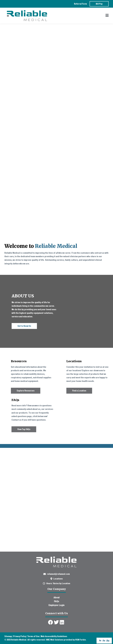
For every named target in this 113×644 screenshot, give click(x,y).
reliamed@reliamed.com (58, 574)
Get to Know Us (24, 326)
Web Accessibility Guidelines (54, 636)
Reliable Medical (19, 640)
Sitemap (8, 636)
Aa (100, 640)
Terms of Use (33, 636)
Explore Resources (26, 391)
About (57, 598)
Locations (58, 579)
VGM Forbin (80, 640)
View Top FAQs (24, 429)
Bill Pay (99, 4)
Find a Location (79, 391)
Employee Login (56, 605)
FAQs (57, 601)
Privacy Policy (20, 636)
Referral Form (80, 4)
